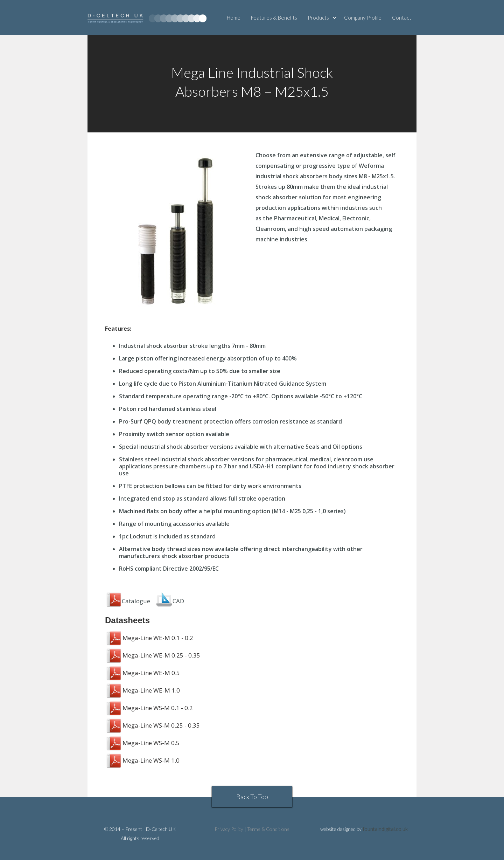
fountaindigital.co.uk (385, 829)
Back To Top (252, 797)
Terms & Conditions (268, 829)
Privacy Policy (229, 829)
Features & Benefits (274, 18)
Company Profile (363, 18)
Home (234, 18)
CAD (178, 601)
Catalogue (128, 601)
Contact (402, 18)
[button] (323, 18)
